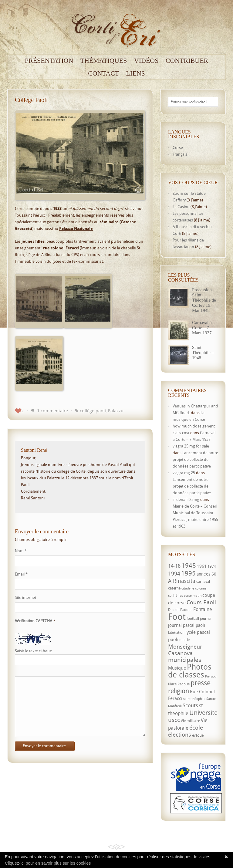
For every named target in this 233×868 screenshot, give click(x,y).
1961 (202, 566)
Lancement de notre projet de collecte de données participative (195, 459)
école (196, 728)
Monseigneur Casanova (185, 650)
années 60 (206, 574)
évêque (198, 735)
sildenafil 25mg (186, 499)
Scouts (190, 705)
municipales (185, 660)
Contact (103, 73)
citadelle (188, 588)
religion (179, 691)
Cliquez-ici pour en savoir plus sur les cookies (48, 863)
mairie (184, 640)
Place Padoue (179, 684)
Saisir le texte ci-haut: (33, 651)
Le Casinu (181, 207)
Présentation (49, 61)
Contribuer (187, 61)
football (193, 618)
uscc (174, 720)
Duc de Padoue (180, 610)
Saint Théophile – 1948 (203, 353)
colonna (201, 588)
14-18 (174, 566)
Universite (203, 713)
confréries (176, 596)
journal (206, 618)
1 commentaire (52, 410)
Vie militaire (190, 721)
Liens (136, 73)
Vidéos (146, 61)
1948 (189, 565)
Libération (176, 632)
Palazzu (116, 410)
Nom (21, 551)
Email (21, 574)
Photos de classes (190, 670)
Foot (177, 616)
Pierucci (211, 676)
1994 (174, 573)
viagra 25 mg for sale (191, 446)
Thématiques (104, 61)
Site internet (25, 597)
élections (180, 735)
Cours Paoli (201, 602)
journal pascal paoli (187, 625)
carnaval (203, 581)
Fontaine (203, 609)
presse (201, 683)
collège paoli (93, 410)
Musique (177, 668)
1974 (212, 566)
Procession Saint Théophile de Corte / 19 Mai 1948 (204, 300)
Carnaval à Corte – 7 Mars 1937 (202, 328)
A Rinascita (182, 581)
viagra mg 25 (184, 473)
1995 (188, 573)
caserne (174, 588)
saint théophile (194, 699)
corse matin (193, 596)
